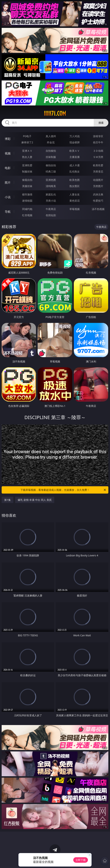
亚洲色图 (51, 180)
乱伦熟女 (75, 171)
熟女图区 (75, 186)
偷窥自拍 (27, 180)
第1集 (7, 500)
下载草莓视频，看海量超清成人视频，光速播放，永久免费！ (63, 490)
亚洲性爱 (27, 165)
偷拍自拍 (51, 165)
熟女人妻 (27, 157)
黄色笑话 (75, 201)
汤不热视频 (98, 209)
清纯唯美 (51, 186)
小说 (8, 197)
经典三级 (51, 171)
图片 (8, 182)
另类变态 (98, 171)
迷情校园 (27, 201)
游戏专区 (98, 136)
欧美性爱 (98, 165)
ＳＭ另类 (98, 157)
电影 (8, 168)
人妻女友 (75, 194)
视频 (8, 153)
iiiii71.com (55, 113)
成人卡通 (75, 165)
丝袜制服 (51, 157)
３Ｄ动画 (98, 151)
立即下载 (81, 860)
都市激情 (27, 194)
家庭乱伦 (51, 194)
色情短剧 (51, 215)
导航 (8, 212)
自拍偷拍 (51, 151)
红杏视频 (27, 215)
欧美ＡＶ (75, 151)
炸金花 (51, 142)
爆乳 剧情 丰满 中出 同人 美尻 (35, 500)
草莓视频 (75, 209)
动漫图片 (98, 180)
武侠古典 (98, 194)
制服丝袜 (27, 171)
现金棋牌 (75, 142)
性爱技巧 (98, 201)
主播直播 (75, 157)
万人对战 (75, 136)
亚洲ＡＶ (27, 151)
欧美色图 (75, 180)
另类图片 (98, 186)
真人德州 (51, 136)
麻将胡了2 (27, 142)
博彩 (8, 139)
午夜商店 (51, 209)
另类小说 (51, 201)
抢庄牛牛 (98, 142)
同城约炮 (27, 209)
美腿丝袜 (27, 186)
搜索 (101, 123)
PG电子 (27, 136)
